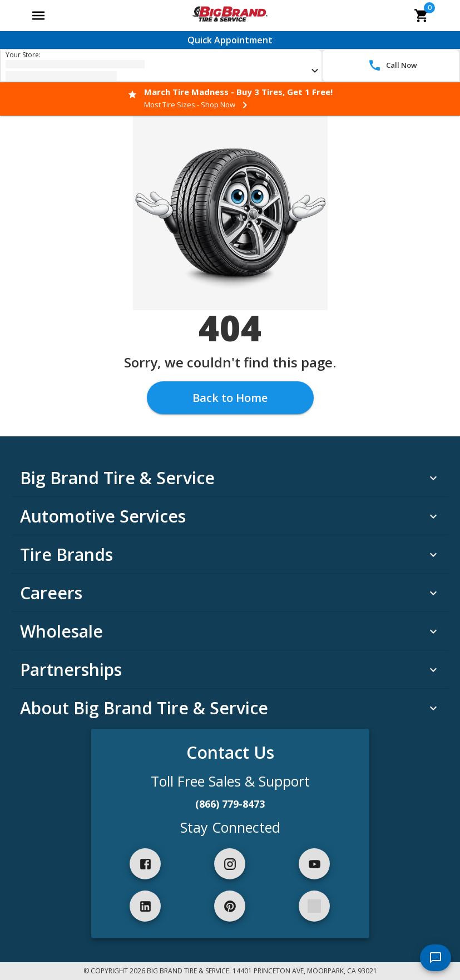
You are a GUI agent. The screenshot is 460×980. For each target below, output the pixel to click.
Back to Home (230, 398)
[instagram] (230, 864)
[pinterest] (230, 906)
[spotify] (314, 906)
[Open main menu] (38, 16)
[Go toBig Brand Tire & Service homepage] (230, 16)
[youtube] (314, 864)
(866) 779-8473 (230, 804)
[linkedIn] (145, 906)
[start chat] (436, 958)
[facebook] (145, 864)
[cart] (422, 16)
